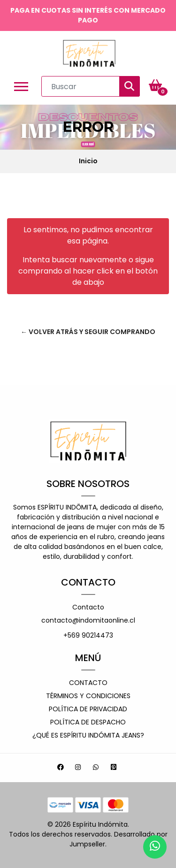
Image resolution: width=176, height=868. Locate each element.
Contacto (88, 607)
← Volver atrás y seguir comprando (88, 332)
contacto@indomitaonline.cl (88, 620)
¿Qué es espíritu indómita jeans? (88, 735)
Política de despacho (88, 722)
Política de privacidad (88, 709)
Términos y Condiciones (88, 696)
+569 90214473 (88, 635)
